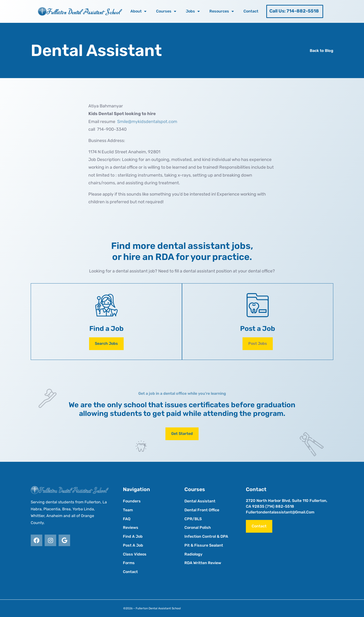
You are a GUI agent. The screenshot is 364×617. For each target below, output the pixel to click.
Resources (222, 11)
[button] (258, 344)
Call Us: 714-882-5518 (294, 11)
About (138, 11)
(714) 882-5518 (280, 506)
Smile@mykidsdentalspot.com (147, 122)
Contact (251, 11)
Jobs (193, 11)
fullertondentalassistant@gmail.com (280, 512)
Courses (166, 11)
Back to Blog (322, 51)
